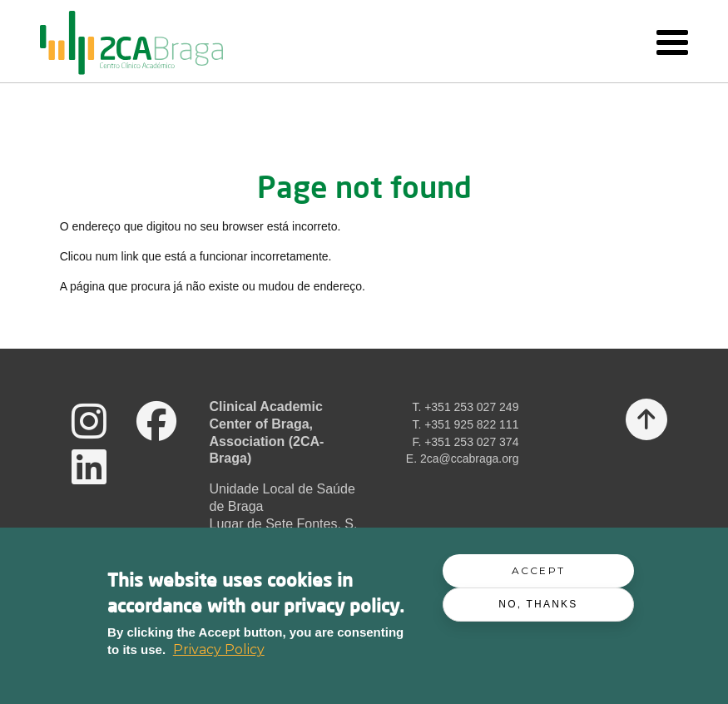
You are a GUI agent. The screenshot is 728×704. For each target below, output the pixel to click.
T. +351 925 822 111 (465, 424)
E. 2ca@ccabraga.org (463, 459)
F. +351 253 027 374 (465, 442)
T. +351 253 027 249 (465, 407)
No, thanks (538, 606)
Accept (538, 573)
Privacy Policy (219, 652)
